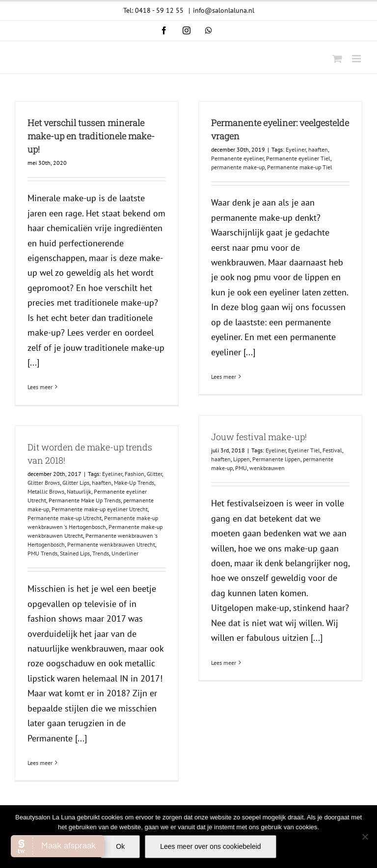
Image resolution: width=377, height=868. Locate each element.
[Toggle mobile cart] (337, 59)
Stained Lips (75, 553)
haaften (318, 149)
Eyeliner (296, 149)
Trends (101, 553)
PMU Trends (42, 553)
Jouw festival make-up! (259, 437)
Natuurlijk (79, 491)
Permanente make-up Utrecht (65, 518)
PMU (241, 468)
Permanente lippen (276, 459)
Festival (332, 450)
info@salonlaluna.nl (224, 10)
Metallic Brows (46, 491)
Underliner (125, 553)
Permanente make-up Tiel (300, 167)
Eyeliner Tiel (304, 450)
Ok (120, 846)
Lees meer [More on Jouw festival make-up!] (224, 663)
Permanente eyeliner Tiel (298, 158)
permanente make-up (238, 167)
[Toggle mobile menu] (357, 59)
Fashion (135, 474)
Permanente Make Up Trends (85, 500)
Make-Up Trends (134, 483)
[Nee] (365, 837)
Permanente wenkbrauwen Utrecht (111, 544)
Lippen (242, 459)
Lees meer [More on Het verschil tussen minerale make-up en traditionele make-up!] (40, 387)
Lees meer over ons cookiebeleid (210, 846)
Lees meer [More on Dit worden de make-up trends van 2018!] (40, 763)
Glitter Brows (44, 483)
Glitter (154, 474)
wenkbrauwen (267, 468)
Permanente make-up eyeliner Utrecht (100, 509)
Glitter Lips (76, 483)
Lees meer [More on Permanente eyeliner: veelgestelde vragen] (224, 377)
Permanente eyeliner (237, 158)
